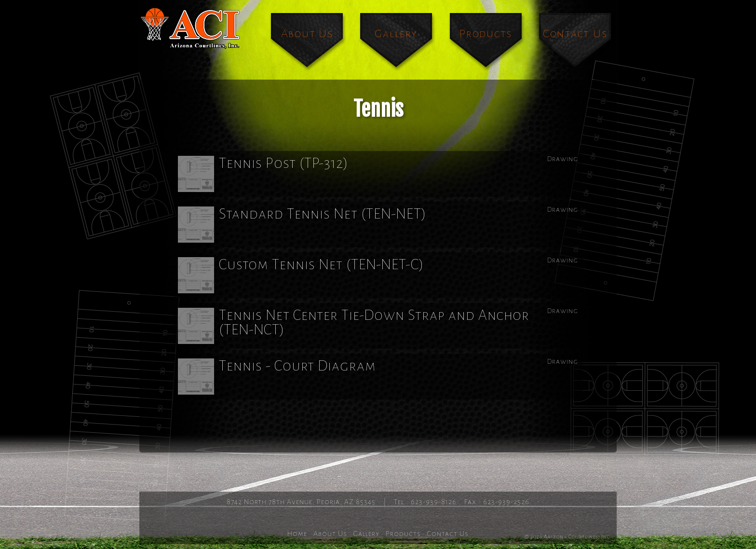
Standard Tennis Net (302, 224)
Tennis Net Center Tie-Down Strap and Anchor (354, 326)
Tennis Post (263, 174)
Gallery (396, 34)
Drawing (563, 159)
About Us (307, 34)
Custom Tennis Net (301, 275)
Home (297, 534)
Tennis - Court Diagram (277, 376)
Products (486, 34)
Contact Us (575, 34)
